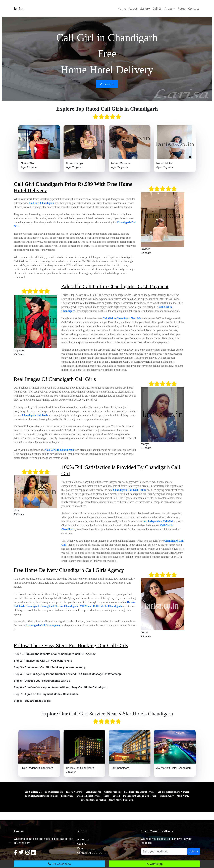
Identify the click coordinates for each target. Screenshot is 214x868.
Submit (194, 851)
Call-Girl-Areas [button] (163, 9)
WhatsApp (155, 864)
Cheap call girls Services (88, 796)
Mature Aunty (167, 796)
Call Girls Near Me (54, 792)
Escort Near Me (93, 792)
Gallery (145, 9)
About (133, 9)
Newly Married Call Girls (121, 800)
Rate (80, 848)
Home (122, 9)
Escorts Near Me (74, 792)
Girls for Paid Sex (113, 792)
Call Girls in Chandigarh (60, 450)
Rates (181, 9)
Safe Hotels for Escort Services (139, 792)
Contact (194, 9)
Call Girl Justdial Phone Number (174, 792)
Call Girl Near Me (33, 792)
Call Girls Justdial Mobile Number (41, 796)
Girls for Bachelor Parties (93, 800)
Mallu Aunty (183, 796)
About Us (83, 839)
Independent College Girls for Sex (140, 796)
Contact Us (107, 84)
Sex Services (67, 796)
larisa (19, 9)
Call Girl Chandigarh (42, 203)
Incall (107, 796)
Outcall (116, 796)
